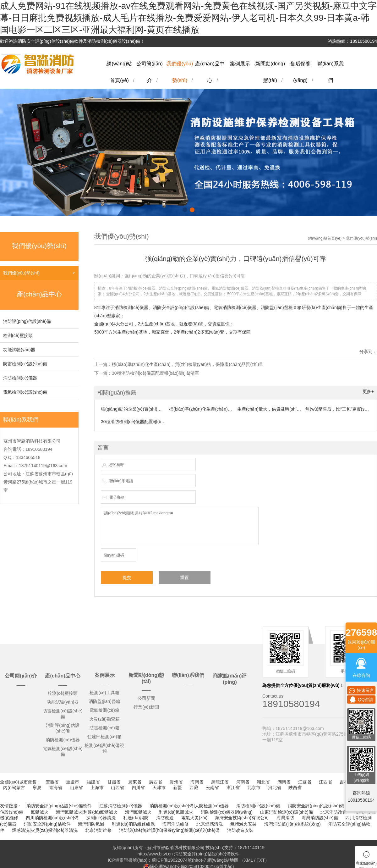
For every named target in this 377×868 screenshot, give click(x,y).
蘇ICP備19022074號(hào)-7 (179, 860)
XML (249, 860)
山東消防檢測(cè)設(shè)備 (287, 812)
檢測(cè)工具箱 (104, 693)
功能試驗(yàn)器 (19, 350)
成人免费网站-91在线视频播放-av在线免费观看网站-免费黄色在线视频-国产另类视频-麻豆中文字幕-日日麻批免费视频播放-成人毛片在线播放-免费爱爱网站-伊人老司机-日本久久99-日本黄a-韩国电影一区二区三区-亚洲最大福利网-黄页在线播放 (188, 18)
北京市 (254, 788)
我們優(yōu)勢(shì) (21, 273)
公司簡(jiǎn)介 (21, 676)
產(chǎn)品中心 (63, 676)
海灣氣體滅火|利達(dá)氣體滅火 (87, 812)
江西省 (325, 782)
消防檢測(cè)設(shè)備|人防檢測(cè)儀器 (189, 806)
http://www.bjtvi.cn (155, 854)
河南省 (243, 782)
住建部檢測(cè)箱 (104, 737)
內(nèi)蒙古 (14, 788)
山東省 (76, 788)
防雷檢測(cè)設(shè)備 (25, 364)
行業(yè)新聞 (146, 707)
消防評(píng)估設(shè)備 (27, 321)
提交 (127, 578)
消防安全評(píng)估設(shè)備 (316, 806)
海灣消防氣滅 (91, 824)
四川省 (138, 788)
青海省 (56, 788)
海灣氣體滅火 (138, 812)
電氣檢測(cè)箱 (104, 710)
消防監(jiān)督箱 (104, 701)
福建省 (93, 782)
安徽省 (52, 782)
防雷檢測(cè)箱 (104, 728)
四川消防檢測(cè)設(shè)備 (52, 818)
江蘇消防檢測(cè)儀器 (121, 806)
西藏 (194, 788)
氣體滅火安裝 (243, 824)
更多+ (368, 391)
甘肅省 (114, 782)
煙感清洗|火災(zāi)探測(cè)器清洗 (45, 830)
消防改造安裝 (240, 830)
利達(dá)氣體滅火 (176, 812)
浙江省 (233, 788)
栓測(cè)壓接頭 (18, 335)
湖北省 (263, 782)
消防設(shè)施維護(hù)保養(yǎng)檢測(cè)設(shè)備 (169, 830)
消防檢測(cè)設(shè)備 (258, 806)
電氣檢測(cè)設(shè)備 (25, 392)
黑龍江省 (220, 782)
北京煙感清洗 (210, 824)
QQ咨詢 (361, 699)
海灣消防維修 (176, 824)
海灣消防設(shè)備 (320, 818)
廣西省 (156, 782)
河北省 (275, 788)
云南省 (212, 788)
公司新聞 (146, 698)
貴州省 (176, 782)
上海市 (97, 788)
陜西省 (295, 788)
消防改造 (165, 818)
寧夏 (37, 788)
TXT (260, 860)
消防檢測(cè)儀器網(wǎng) (227, 812)
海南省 (197, 782)
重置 (184, 578)
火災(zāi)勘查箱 (104, 719)
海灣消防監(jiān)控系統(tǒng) (292, 824)
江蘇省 (305, 782)
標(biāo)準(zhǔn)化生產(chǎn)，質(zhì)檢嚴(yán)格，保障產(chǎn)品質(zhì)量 (188, 364)
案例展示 (240, 64)
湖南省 (284, 782)
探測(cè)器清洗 (101, 818)
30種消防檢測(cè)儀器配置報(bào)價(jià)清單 (156, 373)
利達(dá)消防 (136, 818)
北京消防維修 (98, 830)
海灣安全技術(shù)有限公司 (242, 818)
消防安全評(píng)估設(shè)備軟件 (59, 806)
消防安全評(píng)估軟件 (47, 824)
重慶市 (73, 782)
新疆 (178, 788)
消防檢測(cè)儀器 (20, 378)
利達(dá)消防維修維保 (133, 824)
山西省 (117, 788)
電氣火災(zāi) (194, 818)
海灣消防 (285, 818)
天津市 (159, 788)
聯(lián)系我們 (188, 675)
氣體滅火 (40, 812)
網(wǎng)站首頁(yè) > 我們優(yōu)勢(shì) (343, 238)
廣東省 (135, 782)
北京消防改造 (334, 812)
